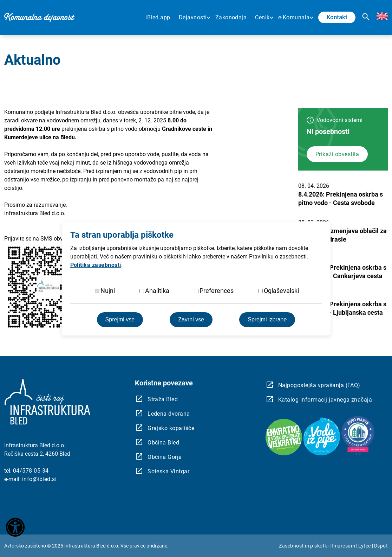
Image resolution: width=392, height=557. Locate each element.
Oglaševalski (281, 291)
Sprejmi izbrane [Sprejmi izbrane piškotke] (267, 319)
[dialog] (196, 278)
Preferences (217, 291)
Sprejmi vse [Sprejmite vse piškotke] (120, 319)
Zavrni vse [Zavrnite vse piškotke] (191, 319)
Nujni (108, 291)
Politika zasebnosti (96, 265)
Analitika (157, 291)
